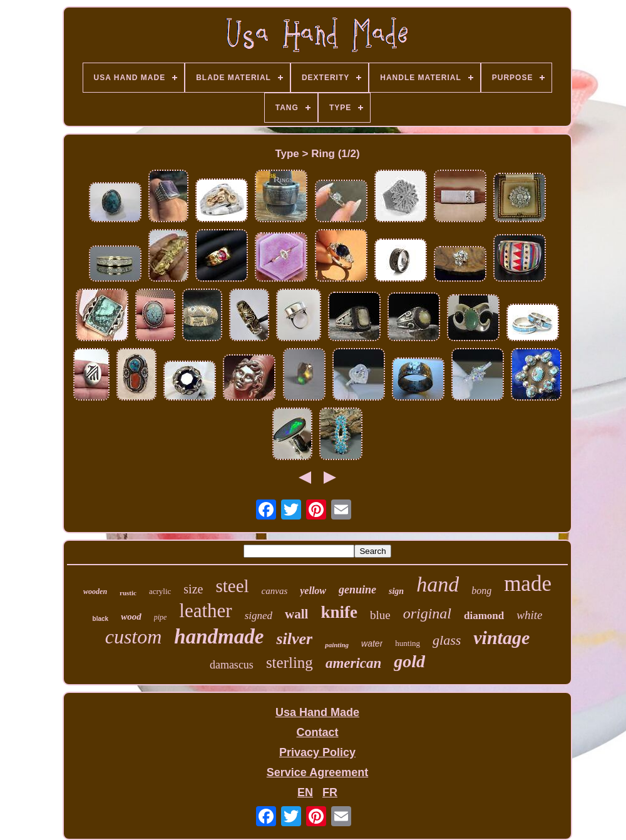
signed (259, 616)
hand (438, 584)
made (528, 584)
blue (380, 615)
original (427, 613)
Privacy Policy (317, 752)
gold (409, 661)
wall (296, 614)
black (101, 619)
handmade (219, 637)
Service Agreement (317, 772)
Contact (317, 732)
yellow (313, 591)
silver (294, 639)
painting (337, 645)
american (353, 663)
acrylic (160, 591)
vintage (501, 638)
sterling (290, 663)
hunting (408, 643)
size (193, 589)
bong (481, 591)
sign (396, 591)
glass (447, 640)
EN (305, 792)
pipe (161, 617)
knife (339, 612)
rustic (128, 593)
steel (232, 586)
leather (205, 611)
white (529, 615)
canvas (275, 591)
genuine (357, 590)
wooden (95, 592)
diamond (484, 616)
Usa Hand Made (317, 712)
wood (131, 617)
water (372, 643)
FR (330, 792)
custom (134, 637)
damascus (232, 665)
